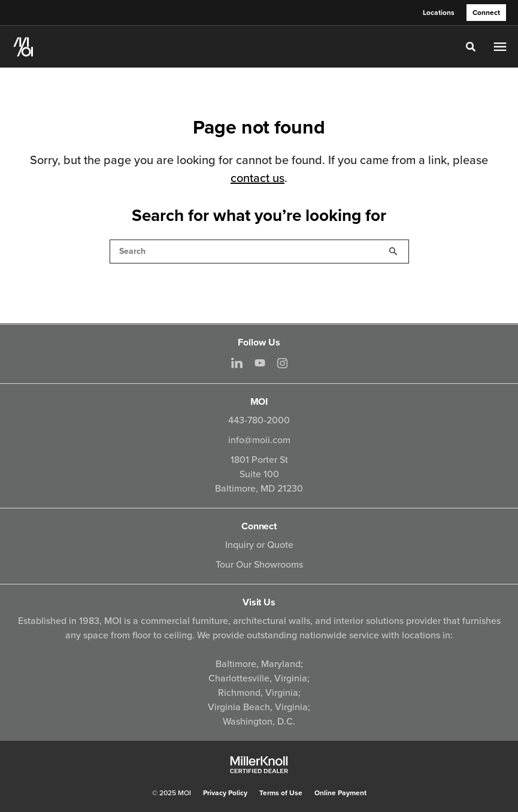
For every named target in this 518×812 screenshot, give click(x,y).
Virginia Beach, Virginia (258, 707)
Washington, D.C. (259, 722)
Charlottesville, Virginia (258, 678)
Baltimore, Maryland (258, 664)
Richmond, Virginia (258, 693)
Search (393, 252)
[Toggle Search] (471, 47)
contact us (258, 178)
